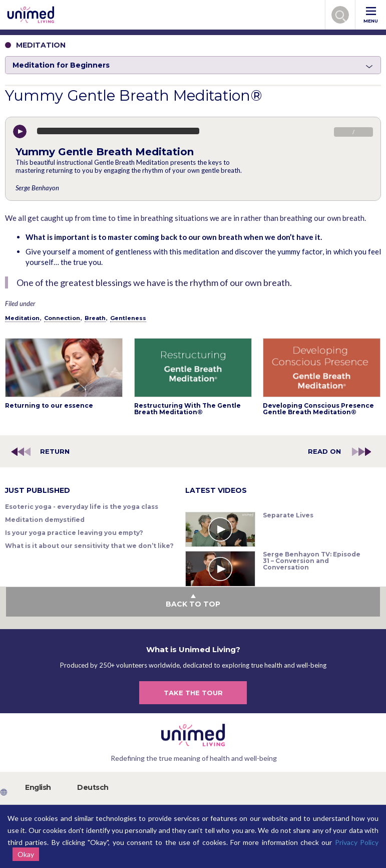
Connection (62, 318)
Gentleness (128, 318)
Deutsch (93, 787)
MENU (371, 15)
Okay (26, 854)
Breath (95, 318)
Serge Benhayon (37, 188)
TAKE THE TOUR (193, 693)
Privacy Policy (357, 842)
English (38, 787)
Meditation (22, 318)
